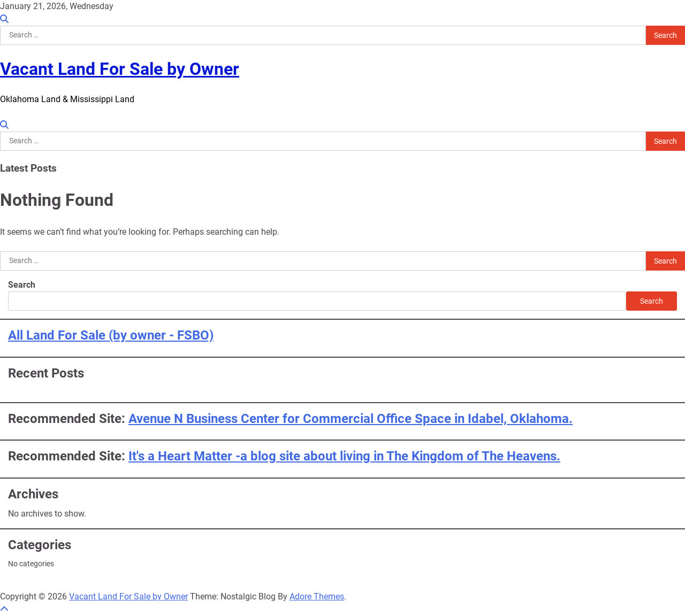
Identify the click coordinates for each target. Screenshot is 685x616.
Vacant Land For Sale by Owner (120, 69)
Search (22, 285)
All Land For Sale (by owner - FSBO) (111, 335)
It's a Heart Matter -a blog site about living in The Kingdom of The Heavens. (344, 456)
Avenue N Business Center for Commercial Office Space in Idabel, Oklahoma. (351, 419)
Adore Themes (317, 596)
